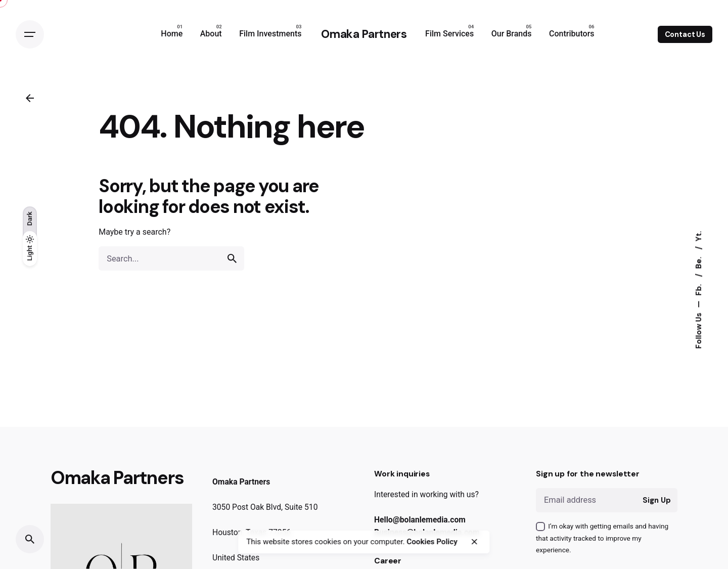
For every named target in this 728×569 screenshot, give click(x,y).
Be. (699, 261)
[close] (474, 542)
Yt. (699, 236)
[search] (232, 258)
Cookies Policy (432, 542)
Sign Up (656, 500)
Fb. (699, 289)
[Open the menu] (30, 34)
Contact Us (685, 34)
